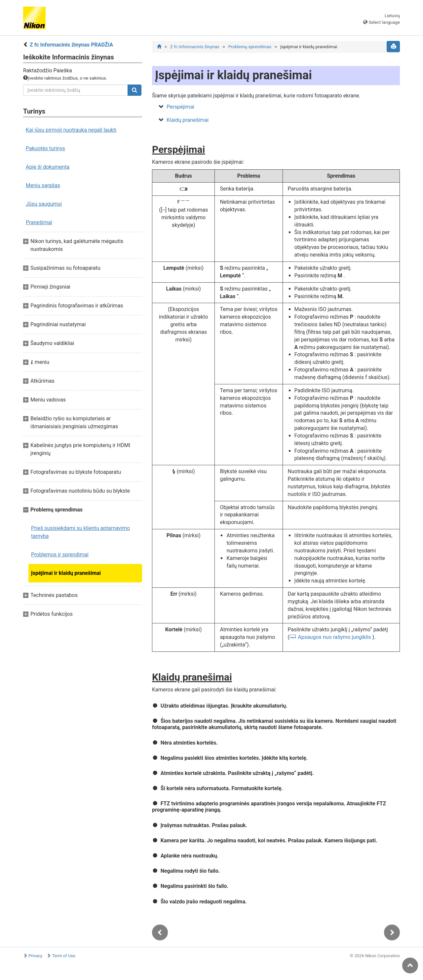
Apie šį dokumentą (48, 167)
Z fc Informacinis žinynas (195, 47)
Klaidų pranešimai (188, 120)
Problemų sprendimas (250, 47)
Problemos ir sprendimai (60, 555)
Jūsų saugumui (44, 204)
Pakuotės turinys (45, 148)
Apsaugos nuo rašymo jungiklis (334, 637)
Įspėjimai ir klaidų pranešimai (66, 573)
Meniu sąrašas (43, 185)
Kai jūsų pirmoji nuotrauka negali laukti (71, 130)
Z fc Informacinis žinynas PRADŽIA (71, 45)
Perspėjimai (180, 107)
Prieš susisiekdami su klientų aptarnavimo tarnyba (80, 532)
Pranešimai (39, 222)
